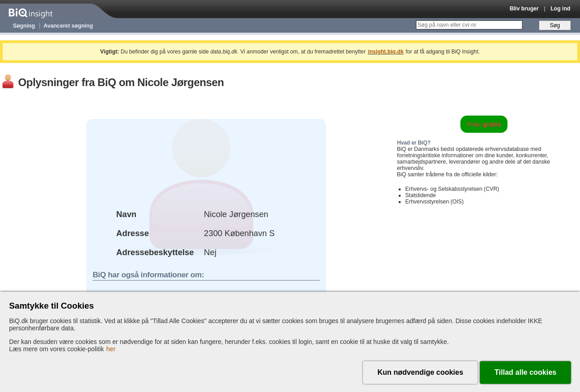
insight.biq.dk (386, 52)
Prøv (484, 124)
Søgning (24, 26)
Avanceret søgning (68, 26)
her (111, 349)
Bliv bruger (524, 9)
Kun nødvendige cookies (420, 372)
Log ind (561, 9)
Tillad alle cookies (525, 372)
